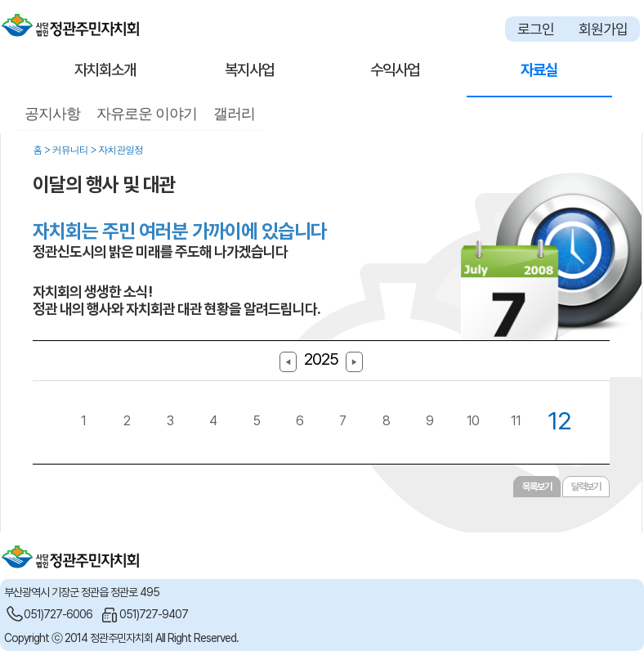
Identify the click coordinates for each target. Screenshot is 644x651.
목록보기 (537, 487)
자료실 (539, 70)
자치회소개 (105, 70)
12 (559, 420)
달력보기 (586, 487)
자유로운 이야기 (147, 114)
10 (473, 421)
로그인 (536, 29)
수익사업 (395, 70)
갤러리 (234, 114)
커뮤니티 (70, 149)
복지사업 (249, 70)
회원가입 (603, 29)
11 (516, 421)
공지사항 (52, 114)
